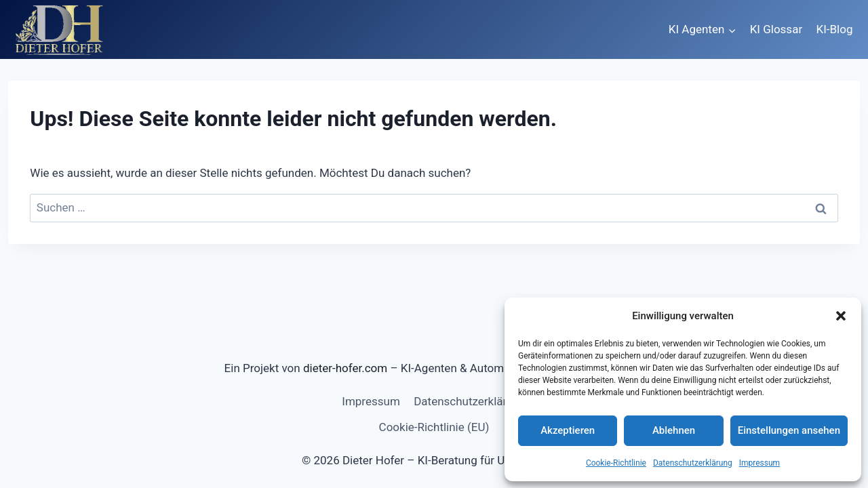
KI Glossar (776, 29)
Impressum (759, 463)
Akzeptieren (568, 430)
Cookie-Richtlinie (616, 463)
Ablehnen (674, 430)
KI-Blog (835, 29)
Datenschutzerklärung (693, 463)
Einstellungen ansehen (789, 430)
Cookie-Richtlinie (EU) (434, 427)
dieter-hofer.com (345, 368)
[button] (841, 316)
